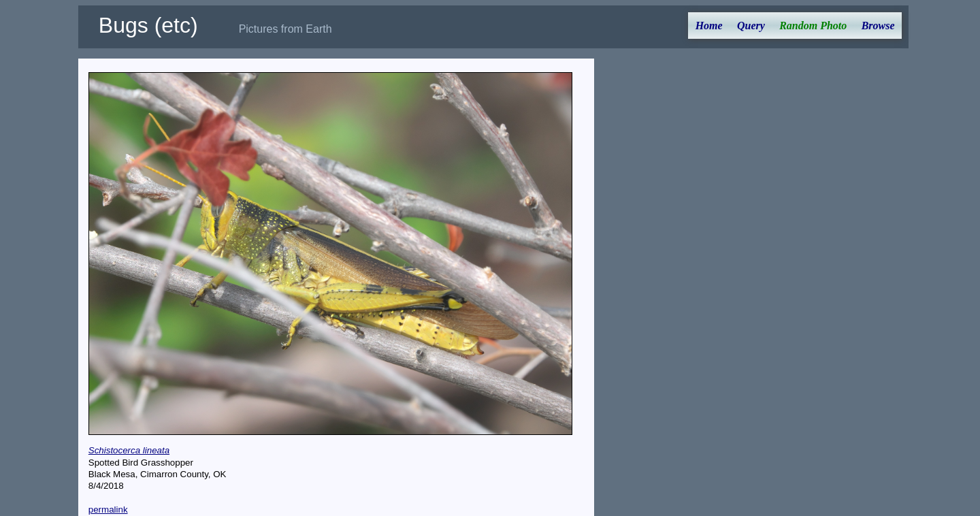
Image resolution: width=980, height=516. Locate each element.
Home (709, 26)
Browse (878, 26)
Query (751, 26)
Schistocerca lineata (129, 450)
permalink (108, 510)
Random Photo (813, 26)
